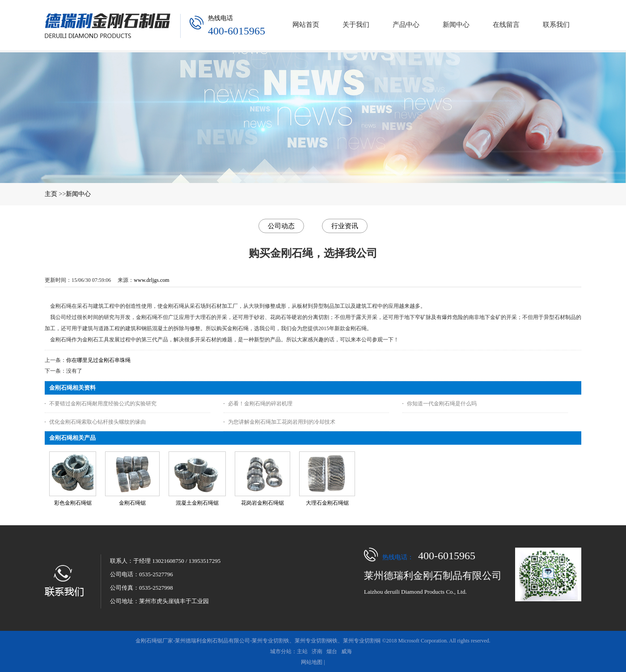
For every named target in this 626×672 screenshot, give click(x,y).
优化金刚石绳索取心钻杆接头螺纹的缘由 (97, 422)
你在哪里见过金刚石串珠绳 (98, 360)
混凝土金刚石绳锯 (197, 503)
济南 (317, 651)
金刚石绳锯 (132, 503)
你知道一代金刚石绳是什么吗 (442, 404)
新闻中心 (78, 194)
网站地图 (312, 662)
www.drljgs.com (151, 280)
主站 (302, 651)
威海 (347, 651)
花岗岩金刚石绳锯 (262, 503)
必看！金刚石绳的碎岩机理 (260, 404)
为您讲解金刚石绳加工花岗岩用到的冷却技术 (282, 422)
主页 (51, 194)
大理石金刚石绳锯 (327, 503)
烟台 (332, 651)
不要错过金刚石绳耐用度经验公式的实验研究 (103, 404)
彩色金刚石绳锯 (73, 503)
